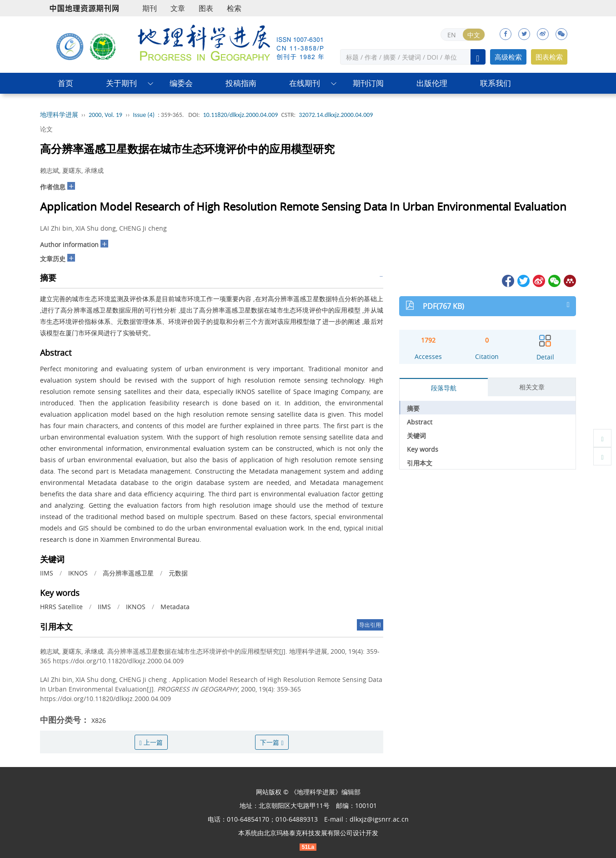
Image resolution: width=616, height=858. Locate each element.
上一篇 (151, 742)
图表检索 (549, 57)
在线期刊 (305, 83)
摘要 (413, 408)
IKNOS (78, 573)
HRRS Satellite (61, 607)
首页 (65, 83)
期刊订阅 (368, 83)
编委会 (181, 83)
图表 (206, 8)
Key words (423, 449)
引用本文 (420, 463)
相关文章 (532, 387)
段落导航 (444, 388)
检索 (234, 8)
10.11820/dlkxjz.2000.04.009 (240, 115)
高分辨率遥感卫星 (128, 573)
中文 (474, 35)
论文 (46, 129)
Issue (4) (144, 115)
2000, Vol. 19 (105, 115)
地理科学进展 (59, 115)
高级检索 (508, 57)
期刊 (150, 8)
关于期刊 (121, 83)
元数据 (178, 573)
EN (452, 35)
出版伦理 (432, 83)
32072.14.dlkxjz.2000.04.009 (336, 115)
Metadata (175, 607)
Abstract (420, 422)
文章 (178, 8)
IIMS (47, 573)
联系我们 (496, 83)
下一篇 (272, 742)
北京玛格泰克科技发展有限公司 (308, 833)
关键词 (416, 436)
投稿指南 (241, 83)
